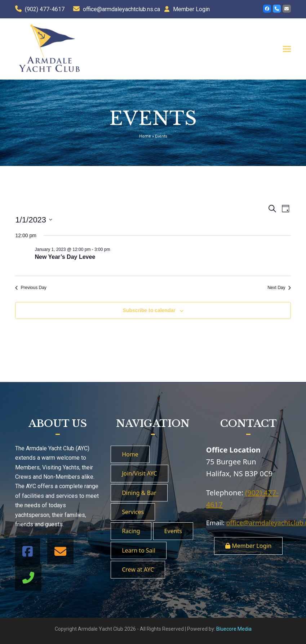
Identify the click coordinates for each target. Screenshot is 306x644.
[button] (287, 49)
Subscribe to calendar (149, 310)
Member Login (191, 9)
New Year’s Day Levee (65, 257)
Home (145, 136)
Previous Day (31, 288)
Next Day (279, 288)
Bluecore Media (234, 629)
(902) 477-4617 (45, 9)
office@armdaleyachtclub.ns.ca (121, 9)
